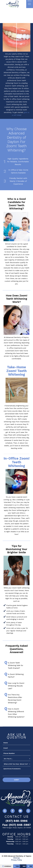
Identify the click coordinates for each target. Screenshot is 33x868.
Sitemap (16, 858)
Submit (17, 780)
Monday (10, 837)
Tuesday (10, 839)
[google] (5, 811)
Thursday (10, 844)
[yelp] (28, 811)
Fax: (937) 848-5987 (17, 825)
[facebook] (13, 811)
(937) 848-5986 (17, 821)
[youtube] (20, 811)
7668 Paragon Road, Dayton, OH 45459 (17, 828)
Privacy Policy (16, 860)
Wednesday (10, 842)
